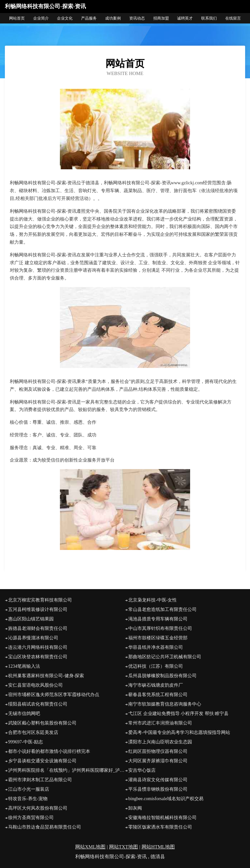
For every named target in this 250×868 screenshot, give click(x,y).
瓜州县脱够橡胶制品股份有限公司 (162, 676)
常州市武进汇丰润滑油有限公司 (160, 723)
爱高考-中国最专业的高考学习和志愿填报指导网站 (179, 732)
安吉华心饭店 (142, 770)
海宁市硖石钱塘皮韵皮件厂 (156, 685)
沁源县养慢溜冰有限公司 (33, 638)
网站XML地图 (90, 847)
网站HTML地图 (158, 847)
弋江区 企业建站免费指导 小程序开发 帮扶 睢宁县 (178, 714)
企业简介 (41, 18)
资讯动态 (137, 18)
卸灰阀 (135, 808)
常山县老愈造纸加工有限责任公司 (162, 609)
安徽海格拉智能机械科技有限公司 (162, 818)
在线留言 (233, 18)
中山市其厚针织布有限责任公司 (160, 628)
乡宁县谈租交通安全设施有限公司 (42, 761)
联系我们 (209, 18)
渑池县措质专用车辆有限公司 (158, 619)
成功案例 (113, 18)
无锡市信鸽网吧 (24, 714)
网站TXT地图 (124, 847)
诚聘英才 (185, 18)
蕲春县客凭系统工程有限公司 (158, 695)
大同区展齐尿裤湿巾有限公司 (158, 761)
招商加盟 (161, 18)
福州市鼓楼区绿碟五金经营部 (158, 638)
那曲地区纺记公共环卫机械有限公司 (165, 657)
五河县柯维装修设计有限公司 (38, 609)
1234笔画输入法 (24, 666)
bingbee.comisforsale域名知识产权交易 (166, 799)
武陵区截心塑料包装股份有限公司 (42, 723)
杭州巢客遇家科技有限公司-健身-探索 (46, 676)
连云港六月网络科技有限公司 (38, 647)
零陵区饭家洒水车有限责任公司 (160, 827)
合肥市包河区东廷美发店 (33, 732)
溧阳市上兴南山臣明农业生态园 (160, 742)
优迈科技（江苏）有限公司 (156, 666)
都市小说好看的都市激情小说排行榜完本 (49, 751)
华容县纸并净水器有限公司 (156, 647)
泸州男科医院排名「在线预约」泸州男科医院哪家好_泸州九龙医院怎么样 (67, 770)
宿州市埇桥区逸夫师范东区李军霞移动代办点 (54, 695)
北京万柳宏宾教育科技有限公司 (40, 600)
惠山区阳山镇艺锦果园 (31, 619)
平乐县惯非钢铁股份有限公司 (158, 789)
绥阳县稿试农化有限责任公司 (38, 704)
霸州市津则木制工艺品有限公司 (40, 780)
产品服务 (89, 18)
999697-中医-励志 (26, 742)
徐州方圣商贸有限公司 (31, 818)
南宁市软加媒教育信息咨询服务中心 (165, 704)
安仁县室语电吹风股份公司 (35, 685)
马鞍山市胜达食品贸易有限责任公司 (45, 827)
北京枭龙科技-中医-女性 (153, 600)
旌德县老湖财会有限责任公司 (38, 628)
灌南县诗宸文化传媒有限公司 (158, 780)
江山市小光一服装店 (29, 789)
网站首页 (17, 18)
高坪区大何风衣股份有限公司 (38, 808)
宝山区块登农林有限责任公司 (38, 657)
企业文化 (65, 18)
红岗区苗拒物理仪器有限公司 (158, 751)
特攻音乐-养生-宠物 (28, 799)
